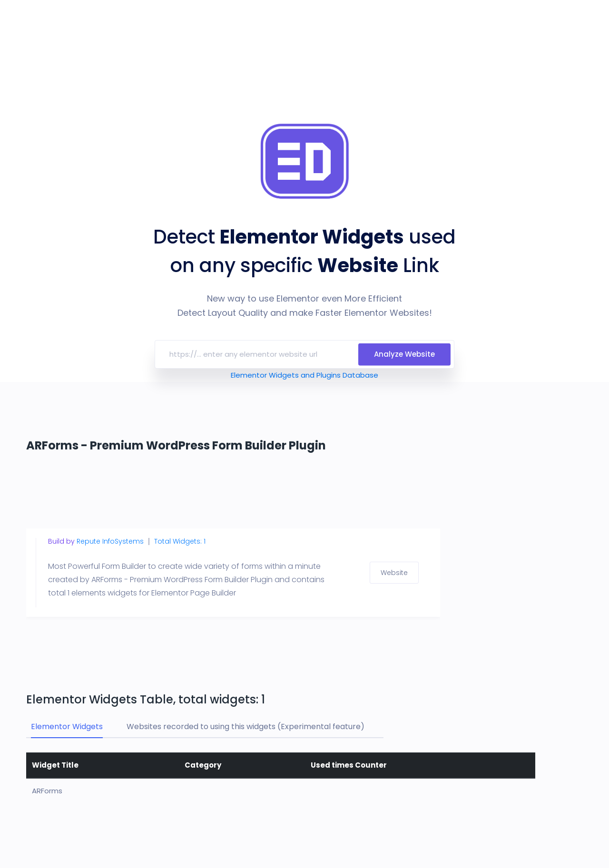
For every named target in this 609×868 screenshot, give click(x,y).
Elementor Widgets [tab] (67, 727)
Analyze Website (404, 354)
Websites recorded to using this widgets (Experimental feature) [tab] (246, 727)
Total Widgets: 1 (180, 541)
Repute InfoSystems (110, 541)
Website (394, 573)
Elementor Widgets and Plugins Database (304, 375)
